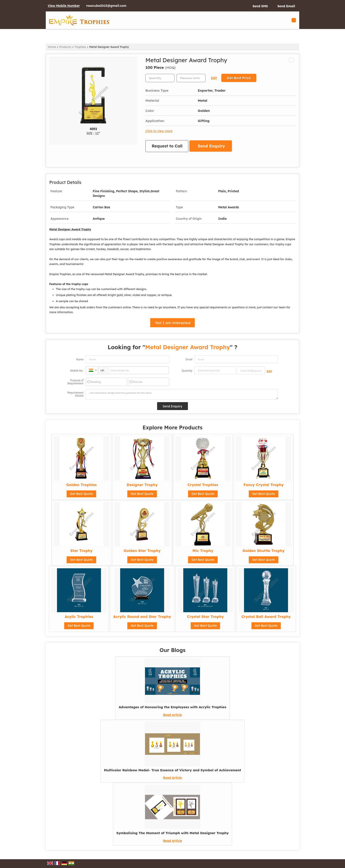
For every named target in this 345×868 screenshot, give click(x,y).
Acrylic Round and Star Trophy (142, 616)
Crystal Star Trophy (205, 616)
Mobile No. (77, 371)
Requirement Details (75, 394)
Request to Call (167, 146)
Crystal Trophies (203, 485)
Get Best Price (239, 78)
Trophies (80, 47)
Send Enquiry (211, 146)
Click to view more (159, 131)
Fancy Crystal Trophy (264, 485)
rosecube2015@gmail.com (106, 6)
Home (52, 47)
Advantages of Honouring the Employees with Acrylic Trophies (173, 707)
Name (80, 359)
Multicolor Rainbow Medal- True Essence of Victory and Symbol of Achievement (172, 770)
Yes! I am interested (172, 323)
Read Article (172, 715)
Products (65, 47)
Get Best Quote (81, 494)
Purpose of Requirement (75, 382)
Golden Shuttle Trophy (263, 551)
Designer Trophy (142, 485)
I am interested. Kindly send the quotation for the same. (182, 394)
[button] (64, 6)
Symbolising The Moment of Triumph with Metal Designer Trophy (173, 833)
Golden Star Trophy (142, 551)
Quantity (187, 371)
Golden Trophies (82, 485)
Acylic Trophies (79, 616)
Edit (214, 78)
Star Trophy (81, 551)
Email (189, 359)
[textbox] (191, 78)
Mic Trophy (203, 551)
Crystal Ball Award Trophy (266, 616)
